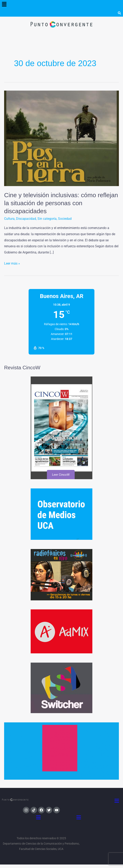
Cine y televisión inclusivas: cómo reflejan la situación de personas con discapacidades (61, 203)
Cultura (9, 219)
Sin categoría (47, 219)
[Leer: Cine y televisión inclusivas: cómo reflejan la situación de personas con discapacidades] (61, 138)
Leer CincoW (61, 475)
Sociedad (65, 219)
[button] (4, 5)
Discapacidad (26, 219)
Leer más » (12, 263)
